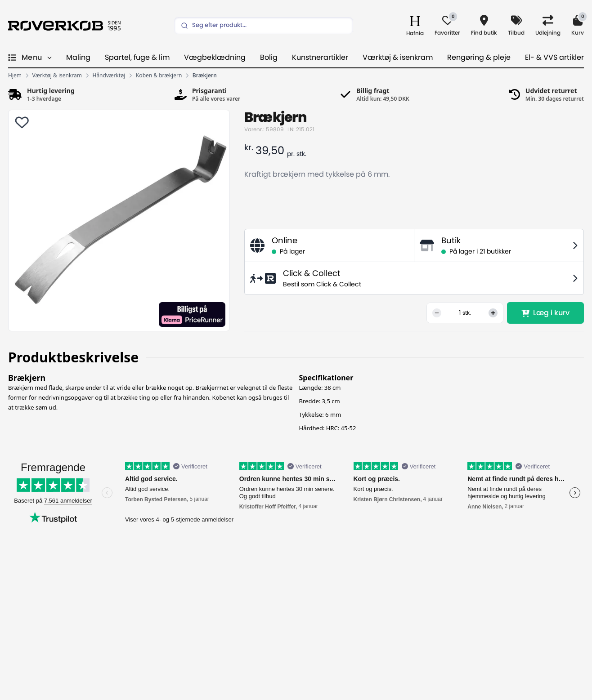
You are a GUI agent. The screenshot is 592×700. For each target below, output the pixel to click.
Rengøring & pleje (479, 58)
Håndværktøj (109, 76)
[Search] (264, 26)
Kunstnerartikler (320, 58)
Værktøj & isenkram (398, 58)
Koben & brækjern (159, 76)
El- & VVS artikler (554, 58)
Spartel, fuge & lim (137, 58)
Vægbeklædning (215, 58)
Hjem (15, 76)
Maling (78, 58)
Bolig (269, 58)
